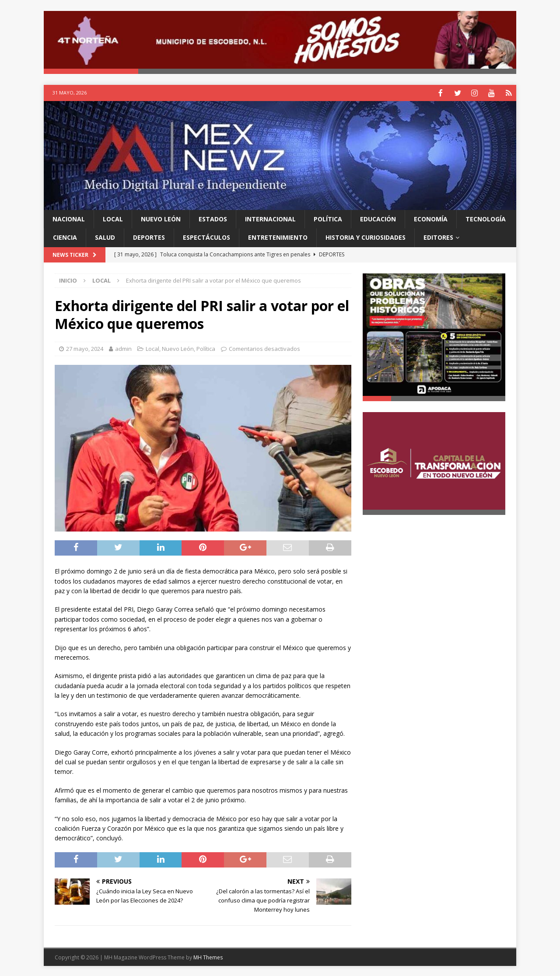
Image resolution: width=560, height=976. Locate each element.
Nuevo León (161, 218)
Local (113, 218)
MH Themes (208, 957)
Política (328, 218)
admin (123, 348)
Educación (378, 218)
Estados (213, 218)
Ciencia (65, 236)
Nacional (69, 218)
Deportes (149, 236)
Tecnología (486, 218)
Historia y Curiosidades (366, 236)
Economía (431, 218)
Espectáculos (206, 236)
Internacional (270, 218)
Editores (438, 236)
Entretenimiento (278, 236)
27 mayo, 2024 (85, 348)
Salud (105, 236)
